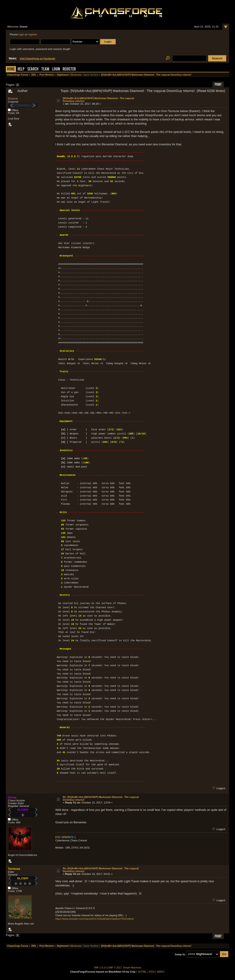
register (33, 34)
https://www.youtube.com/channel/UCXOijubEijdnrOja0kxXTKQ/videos (94, 919)
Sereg (12, 797)
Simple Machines (132, 968)
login (22, 34)
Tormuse (14, 869)
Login (56, 69)
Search (33, 69)
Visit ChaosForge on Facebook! (37, 59)
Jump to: (180, 954)
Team (45, 69)
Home (11, 69)
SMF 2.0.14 (100, 968)
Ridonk (13, 99)
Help (21, 69)
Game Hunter (90, 75)
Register (69, 69)
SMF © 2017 (115, 968)
